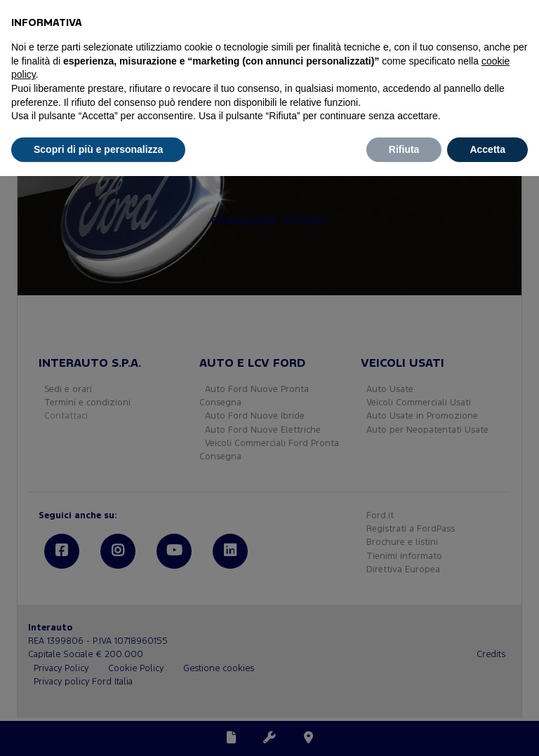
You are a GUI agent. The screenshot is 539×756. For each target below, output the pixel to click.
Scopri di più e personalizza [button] (98, 149)
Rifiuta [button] (404, 149)
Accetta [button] (487, 149)
